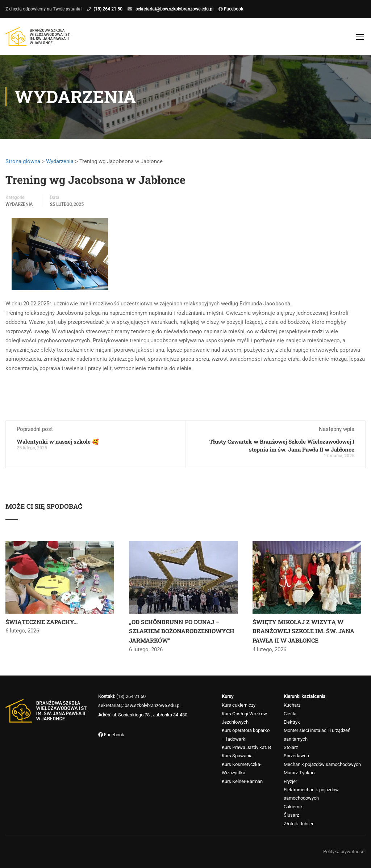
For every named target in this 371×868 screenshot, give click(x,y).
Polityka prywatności (344, 852)
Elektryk (292, 722)
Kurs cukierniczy (239, 705)
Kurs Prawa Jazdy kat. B (246, 747)
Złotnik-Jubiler (299, 824)
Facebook (233, 9)
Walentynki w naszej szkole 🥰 (58, 444)
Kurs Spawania (237, 756)
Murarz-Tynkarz (300, 773)
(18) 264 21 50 (108, 9)
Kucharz (292, 705)
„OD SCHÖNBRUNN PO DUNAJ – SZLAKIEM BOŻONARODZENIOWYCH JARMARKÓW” (182, 634)
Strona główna (23, 164)
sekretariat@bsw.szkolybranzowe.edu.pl (174, 9)
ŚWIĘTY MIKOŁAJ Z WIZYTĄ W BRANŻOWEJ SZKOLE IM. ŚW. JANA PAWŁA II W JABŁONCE (303, 634)
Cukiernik (293, 807)
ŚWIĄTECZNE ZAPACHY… (41, 625)
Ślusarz (291, 815)
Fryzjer (290, 781)
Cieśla (290, 714)
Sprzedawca (296, 756)
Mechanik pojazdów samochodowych (322, 764)
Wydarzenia (60, 164)
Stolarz (291, 747)
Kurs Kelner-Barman (242, 781)
